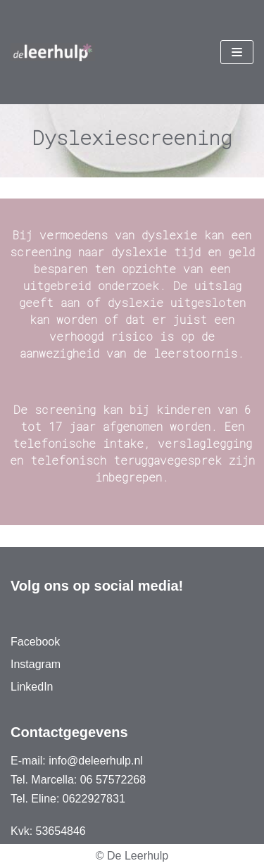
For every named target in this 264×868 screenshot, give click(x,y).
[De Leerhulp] (53, 52)
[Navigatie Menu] (237, 52)
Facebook (35, 642)
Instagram (36, 664)
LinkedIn (32, 687)
